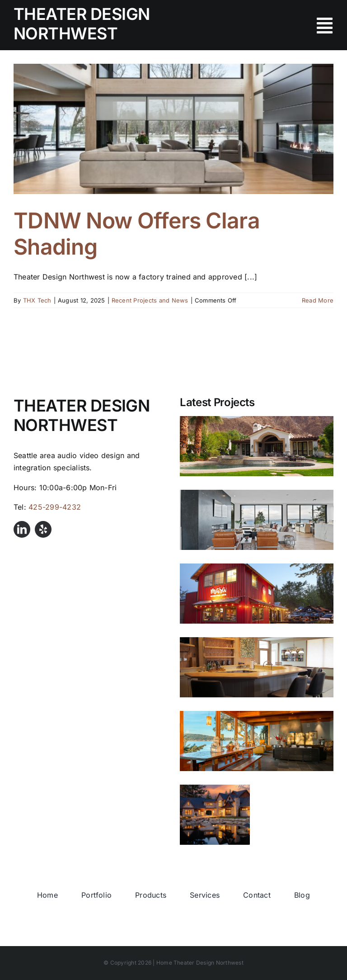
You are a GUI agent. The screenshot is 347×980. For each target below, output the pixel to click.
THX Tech (37, 300)
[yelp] (43, 529)
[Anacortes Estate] (215, 815)
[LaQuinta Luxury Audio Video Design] (257, 446)
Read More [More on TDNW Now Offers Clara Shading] (318, 300)
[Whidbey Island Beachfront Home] (257, 667)
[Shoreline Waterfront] (257, 520)
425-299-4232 (55, 507)
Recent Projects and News (150, 300)
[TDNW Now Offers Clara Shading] (173, 129)
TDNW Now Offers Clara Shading (137, 234)
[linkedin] (22, 529)
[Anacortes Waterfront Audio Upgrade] (257, 741)
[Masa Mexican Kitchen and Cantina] (257, 594)
